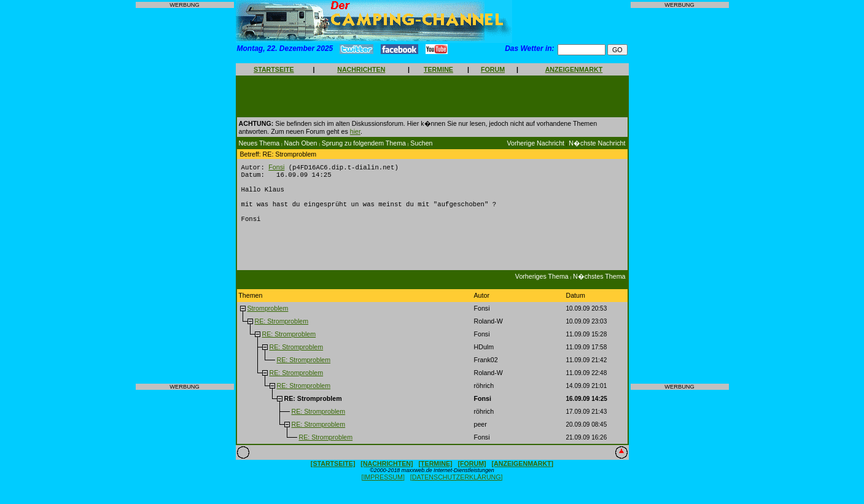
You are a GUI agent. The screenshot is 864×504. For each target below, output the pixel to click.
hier (355, 131)
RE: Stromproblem (281, 330)
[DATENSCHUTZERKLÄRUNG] (457, 486)
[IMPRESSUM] (383, 486)
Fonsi (276, 168)
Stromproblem (267, 317)
